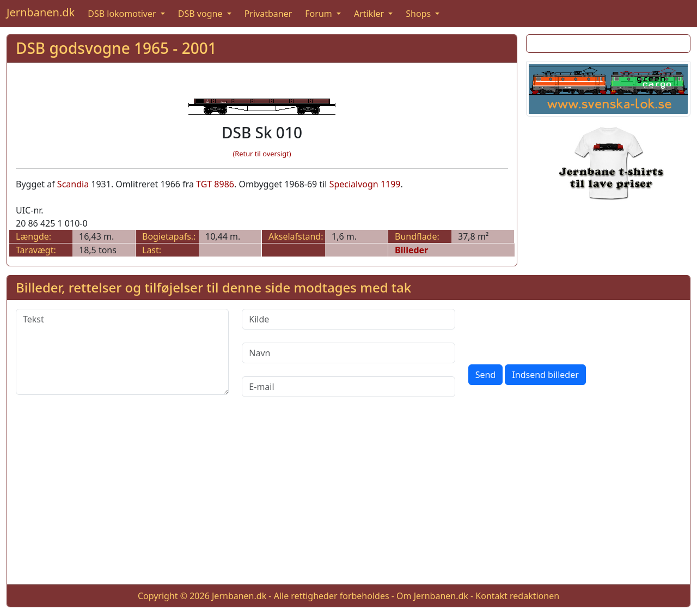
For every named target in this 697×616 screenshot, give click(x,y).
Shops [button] (419, 14)
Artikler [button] (370, 14)
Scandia (73, 184)
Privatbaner (268, 14)
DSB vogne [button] (201, 14)
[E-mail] (348, 387)
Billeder (411, 250)
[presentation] (551, 330)
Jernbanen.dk (41, 12)
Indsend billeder (545, 375)
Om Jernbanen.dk (432, 596)
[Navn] (348, 353)
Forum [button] (320, 14)
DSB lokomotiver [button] (123, 14)
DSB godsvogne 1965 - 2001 (116, 48)
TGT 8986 (215, 184)
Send (486, 375)
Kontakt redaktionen (517, 596)
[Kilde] (348, 319)
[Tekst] (122, 352)
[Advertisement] (348, 499)
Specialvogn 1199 (365, 184)
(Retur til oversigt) (262, 154)
